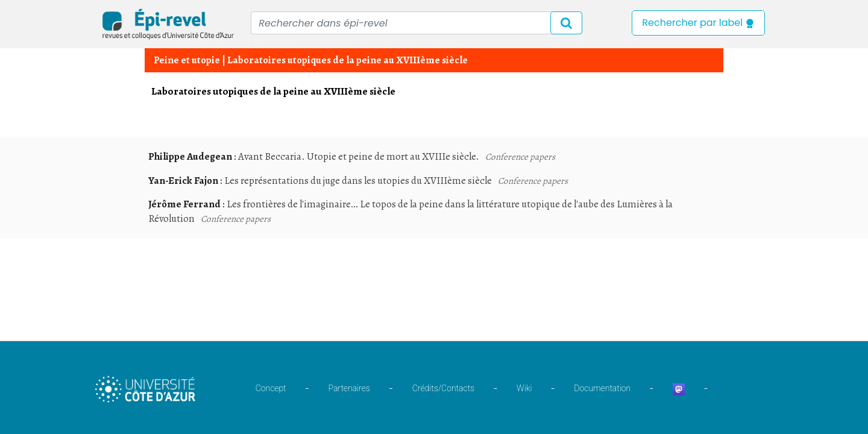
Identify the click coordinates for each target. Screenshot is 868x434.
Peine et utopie (187, 60)
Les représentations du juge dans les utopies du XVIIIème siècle (358, 181)
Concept (271, 388)
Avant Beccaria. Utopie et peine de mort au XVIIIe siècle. (359, 156)
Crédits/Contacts (443, 388)
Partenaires (349, 388)
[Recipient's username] (417, 23)
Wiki (524, 388)
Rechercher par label (698, 23)
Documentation (602, 388)
